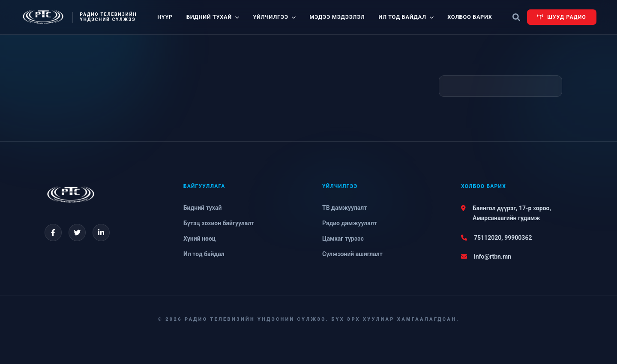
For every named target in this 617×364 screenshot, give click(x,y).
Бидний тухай (213, 17)
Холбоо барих (470, 17)
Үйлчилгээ (274, 17)
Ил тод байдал (406, 17)
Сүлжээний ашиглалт (352, 254)
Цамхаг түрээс (343, 239)
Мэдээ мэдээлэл (337, 17)
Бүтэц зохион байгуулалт (219, 223)
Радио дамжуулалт (350, 223)
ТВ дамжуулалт (344, 208)
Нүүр (165, 17)
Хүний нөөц (199, 239)
